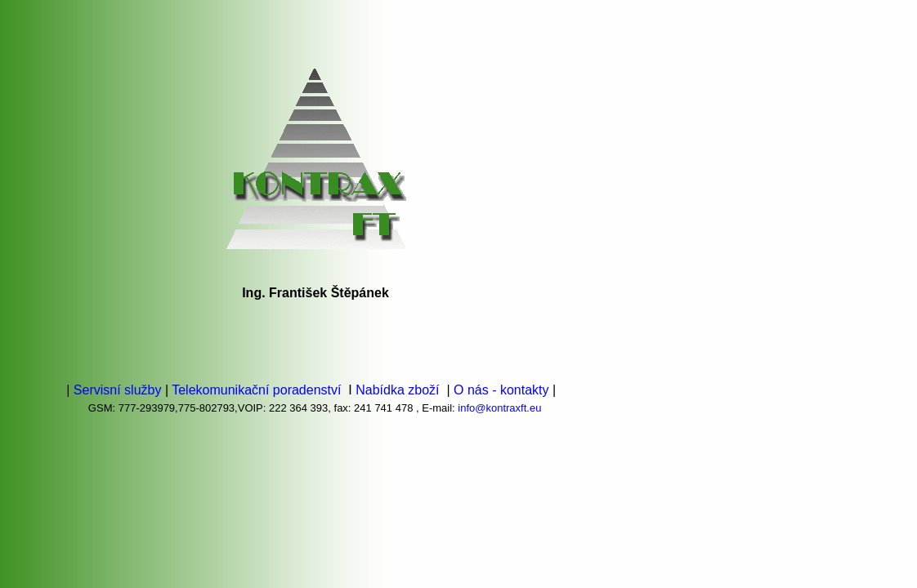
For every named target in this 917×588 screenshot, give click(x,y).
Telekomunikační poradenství (258, 390)
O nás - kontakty (503, 390)
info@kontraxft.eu (499, 408)
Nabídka (380, 390)
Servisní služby (115, 390)
